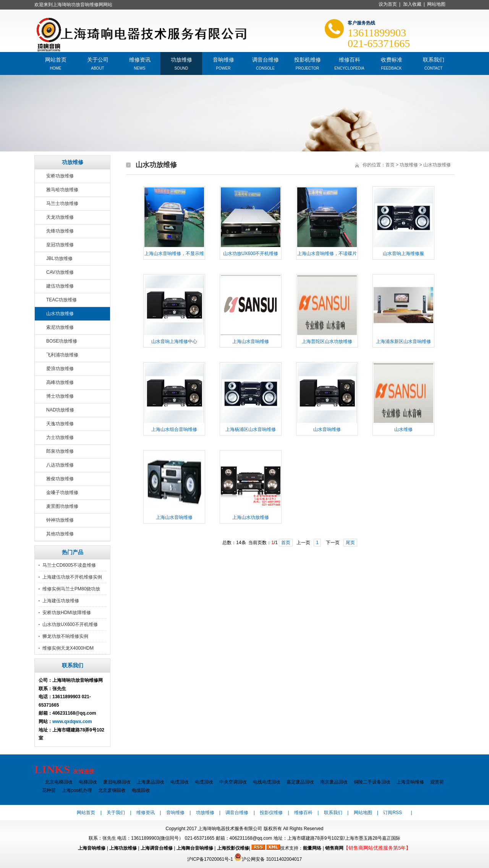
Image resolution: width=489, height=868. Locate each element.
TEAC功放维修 (62, 300)
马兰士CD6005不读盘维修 (69, 565)
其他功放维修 (60, 534)
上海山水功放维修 (251, 517)
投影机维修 (308, 59)
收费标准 (392, 59)
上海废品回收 (151, 782)
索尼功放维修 (60, 327)
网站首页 (56, 59)
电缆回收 (180, 782)
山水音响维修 (327, 429)
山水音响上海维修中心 (174, 341)
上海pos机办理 (77, 790)
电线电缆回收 (267, 782)
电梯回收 (88, 782)
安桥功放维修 (60, 176)
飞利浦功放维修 (62, 355)
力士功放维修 (60, 437)
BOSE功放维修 (62, 341)
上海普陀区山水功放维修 (327, 341)
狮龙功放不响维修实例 (65, 636)
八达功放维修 (60, 465)
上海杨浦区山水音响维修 (251, 429)
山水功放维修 (60, 314)
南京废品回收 (334, 782)
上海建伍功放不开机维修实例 (72, 577)
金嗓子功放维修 (62, 493)
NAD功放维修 (60, 410)
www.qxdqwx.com (72, 722)
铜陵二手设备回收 (372, 782)
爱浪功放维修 (60, 369)
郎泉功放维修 (60, 451)
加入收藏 (412, 4)
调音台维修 (266, 59)
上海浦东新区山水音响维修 (403, 341)
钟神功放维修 (60, 520)
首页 (390, 165)
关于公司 (98, 59)
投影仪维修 (271, 813)
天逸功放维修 (60, 424)
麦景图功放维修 (62, 506)
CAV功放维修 (60, 272)
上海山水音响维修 (251, 341)
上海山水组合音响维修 (174, 429)
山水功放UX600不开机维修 (70, 624)
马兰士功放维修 (62, 203)
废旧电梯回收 (117, 782)
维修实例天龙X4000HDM (68, 648)
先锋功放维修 (60, 231)
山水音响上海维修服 (403, 254)
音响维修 (223, 59)
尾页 (350, 543)
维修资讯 (140, 59)
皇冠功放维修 (60, 245)
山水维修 (403, 429)
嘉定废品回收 (300, 782)
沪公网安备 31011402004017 (268, 859)
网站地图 (436, 4)
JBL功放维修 (59, 258)
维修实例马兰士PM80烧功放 (71, 589)
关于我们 (116, 813)
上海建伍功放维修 (61, 601)
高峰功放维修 (60, 382)
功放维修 (181, 59)
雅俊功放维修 (60, 479)
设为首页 (388, 4)
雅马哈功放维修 (62, 190)
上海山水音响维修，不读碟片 (327, 254)
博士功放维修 (60, 396)
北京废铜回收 (112, 790)
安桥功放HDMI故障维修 (67, 613)
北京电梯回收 (59, 782)
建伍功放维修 (60, 286)
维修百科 (350, 59)
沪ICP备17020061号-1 (210, 859)
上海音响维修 (410, 782)
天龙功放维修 (60, 217)
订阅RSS (393, 813)
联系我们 (434, 59)
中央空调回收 (233, 782)
